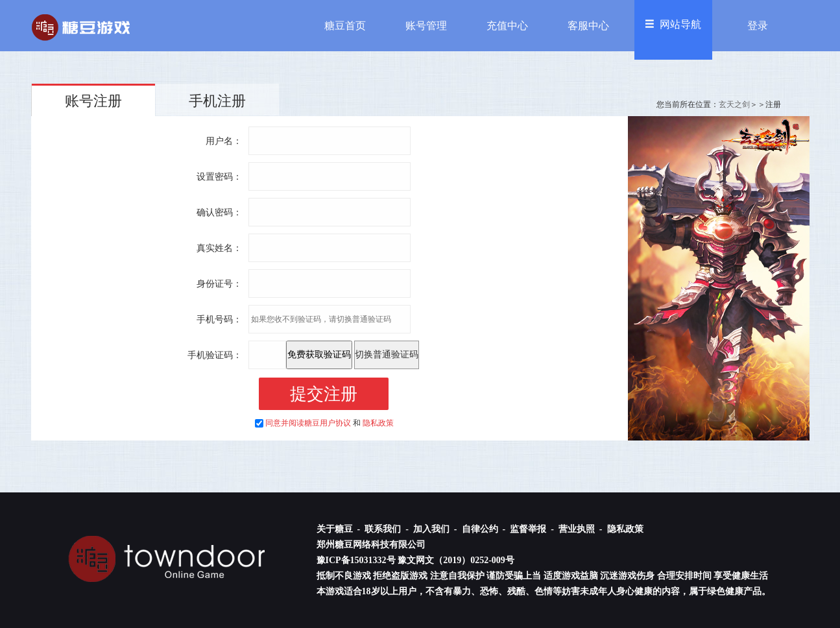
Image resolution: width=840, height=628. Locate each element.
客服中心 (588, 26)
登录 (758, 26)
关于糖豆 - (340, 529)
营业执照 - (582, 529)
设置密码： (219, 177)
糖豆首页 (345, 26)
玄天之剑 (734, 104)
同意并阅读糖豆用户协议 (308, 423)
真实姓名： (219, 248)
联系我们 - (388, 529)
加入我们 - (436, 529)
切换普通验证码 (387, 355)
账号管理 (426, 26)
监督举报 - (533, 529)
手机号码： (219, 320)
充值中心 (507, 26)
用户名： (224, 141)
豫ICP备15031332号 (356, 560)
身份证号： (219, 284)
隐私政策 (378, 423)
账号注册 (93, 101)
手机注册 (217, 101)
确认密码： (219, 212)
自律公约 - (485, 529)
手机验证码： (215, 355)
